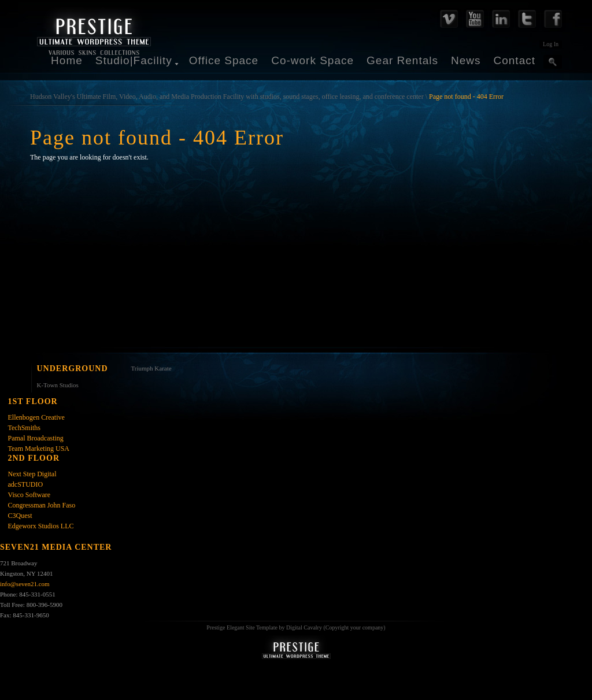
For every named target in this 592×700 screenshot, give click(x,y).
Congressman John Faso (42, 505)
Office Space (224, 60)
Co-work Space (312, 60)
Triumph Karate (151, 368)
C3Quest (20, 516)
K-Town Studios (58, 385)
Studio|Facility (134, 60)
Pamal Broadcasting (36, 438)
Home (67, 60)
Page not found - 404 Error (466, 97)
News (466, 60)
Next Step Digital (32, 474)
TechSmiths (25, 428)
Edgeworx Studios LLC (41, 526)
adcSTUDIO (26, 484)
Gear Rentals (402, 60)
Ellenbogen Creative (36, 417)
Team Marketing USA (39, 449)
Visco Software (29, 495)
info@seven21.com (25, 584)
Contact (515, 60)
